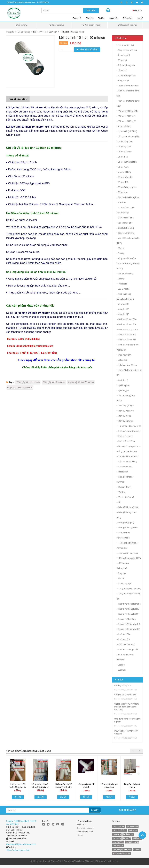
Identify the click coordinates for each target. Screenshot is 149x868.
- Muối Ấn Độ (122, 380)
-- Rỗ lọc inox (122, 472)
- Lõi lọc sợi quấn (124, 147)
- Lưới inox (121, 670)
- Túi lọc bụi (122, 60)
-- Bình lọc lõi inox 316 (126, 340)
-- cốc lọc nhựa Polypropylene (123, 535)
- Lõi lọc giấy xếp (124, 152)
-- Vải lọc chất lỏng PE (126, 121)
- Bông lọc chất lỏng (126, 233)
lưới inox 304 (118, 846)
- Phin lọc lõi (122, 284)
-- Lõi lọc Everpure (125, 436)
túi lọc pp (117, 838)
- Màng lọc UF (123, 314)
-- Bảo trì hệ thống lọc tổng (129, 604)
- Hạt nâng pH (123, 390)
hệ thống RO (128, 834)
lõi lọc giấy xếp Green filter (54, 382)
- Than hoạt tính (124, 355)
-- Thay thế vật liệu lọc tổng (129, 589)
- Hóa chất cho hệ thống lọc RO (129, 373)
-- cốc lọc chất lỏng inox (127, 553)
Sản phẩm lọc (123, 213)
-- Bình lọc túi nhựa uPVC (128, 329)
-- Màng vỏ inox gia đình (127, 528)
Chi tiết (18, 797)
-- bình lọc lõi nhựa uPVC (128, 345)
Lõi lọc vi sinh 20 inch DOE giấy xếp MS (18, 787)
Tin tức (101, 18)
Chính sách (128, 18)
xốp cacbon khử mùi (122, 854)
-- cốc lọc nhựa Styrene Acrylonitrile (127, 545)
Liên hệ (140, 18)
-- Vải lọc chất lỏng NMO (127, 111)
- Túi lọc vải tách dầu (126, 208)
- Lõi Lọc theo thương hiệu (128, 136)
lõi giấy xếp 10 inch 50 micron (81, 382)
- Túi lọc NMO (123, 182)
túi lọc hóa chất (132, 842)
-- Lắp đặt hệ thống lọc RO (128, 624)
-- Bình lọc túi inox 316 (127, 324)
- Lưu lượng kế (123, 289)
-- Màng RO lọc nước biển (128, 507)
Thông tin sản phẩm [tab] (18, 99)
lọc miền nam (132, 827)
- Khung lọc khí (123, 55)
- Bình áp (121, 253)
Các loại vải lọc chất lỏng (125, 695)
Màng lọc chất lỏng (125, 299)
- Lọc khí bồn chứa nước (127, 86)
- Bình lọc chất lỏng (125, 228)
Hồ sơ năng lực (57, 25)
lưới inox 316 (118, 842)
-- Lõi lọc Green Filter (126, 441)
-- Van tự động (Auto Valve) (126, 398)
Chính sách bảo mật (127, 25)
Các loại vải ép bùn (123, 686)
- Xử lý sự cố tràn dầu (126, 258)
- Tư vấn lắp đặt (124, 584)
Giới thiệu (90, 18)
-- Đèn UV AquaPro (125, 411)
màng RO (117, 834)
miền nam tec (119, 827)
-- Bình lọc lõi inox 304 (126, 335)
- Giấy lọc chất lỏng (125, 218)
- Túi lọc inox (122, 192)
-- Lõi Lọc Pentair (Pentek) (128, 431)
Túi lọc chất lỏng (124, 172)
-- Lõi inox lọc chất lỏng (127, 462)
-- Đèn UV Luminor (125, 421)
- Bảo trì (120, 578)
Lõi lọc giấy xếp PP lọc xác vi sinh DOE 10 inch (63, 787)
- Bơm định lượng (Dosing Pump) (128, 266)
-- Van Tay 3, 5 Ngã (125, 406)
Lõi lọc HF (137, 838)
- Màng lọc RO (123, 309)
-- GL (119, 502)
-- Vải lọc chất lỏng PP (126, 116)
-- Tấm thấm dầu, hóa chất (129, 426)
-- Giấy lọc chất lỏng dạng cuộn (128, 103)
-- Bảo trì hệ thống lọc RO (128, 609)
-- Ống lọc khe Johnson (127, 451)
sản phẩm (137, 11)
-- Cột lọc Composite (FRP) (129, 558)
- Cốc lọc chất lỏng (125, 274)
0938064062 (44, 2)
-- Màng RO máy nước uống (127, 515)
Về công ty (21, 25)
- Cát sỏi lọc (122, 360)
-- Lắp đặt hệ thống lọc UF (128, 629)
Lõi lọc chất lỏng (124, 126)
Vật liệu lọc (121, 350)
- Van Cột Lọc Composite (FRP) (128, 241)
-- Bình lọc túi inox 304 (127, 319)
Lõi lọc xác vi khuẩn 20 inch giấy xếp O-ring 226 (41, 787)
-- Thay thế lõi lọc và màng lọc (128, 596)
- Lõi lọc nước (123, 167)
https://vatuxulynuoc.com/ (18, 850)
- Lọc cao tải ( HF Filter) (127, 131)
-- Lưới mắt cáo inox (126, 644)
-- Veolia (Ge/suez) (125, 497)
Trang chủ (77, 18)
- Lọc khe (121, 665)
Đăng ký (95, 810)
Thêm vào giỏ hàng (87, 50)
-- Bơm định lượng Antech (128, 446)
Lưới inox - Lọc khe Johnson (125, 657)
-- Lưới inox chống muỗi (127, 650)
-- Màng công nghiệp (126, 523)
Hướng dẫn (113, 18)
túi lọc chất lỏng (120, 830)
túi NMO (137, 850)
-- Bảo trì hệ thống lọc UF (128, 614)
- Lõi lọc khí (121, 70)
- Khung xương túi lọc (126, 75)
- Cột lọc (120, 279)
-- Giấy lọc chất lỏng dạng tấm (128, 93)
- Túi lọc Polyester (125, 177)
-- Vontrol (121, 492)
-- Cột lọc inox (123, 563)
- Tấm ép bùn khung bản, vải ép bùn (128, 200)
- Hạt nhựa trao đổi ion (127, 365)
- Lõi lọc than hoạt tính (127, 162)
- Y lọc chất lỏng (124, 294)
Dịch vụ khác (122, 568)
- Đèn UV (120, 248)
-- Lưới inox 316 (124, 639)
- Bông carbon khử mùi (127, 50)
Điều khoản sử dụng (92, 25)
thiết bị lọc (133, 830)
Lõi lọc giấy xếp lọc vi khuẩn (28, 382)
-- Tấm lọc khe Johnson (127, 456)
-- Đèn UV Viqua (124, 416)
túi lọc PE (127, 838)
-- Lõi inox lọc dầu (124, 467)
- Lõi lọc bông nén (124, 142)
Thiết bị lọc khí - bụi (125, 45)
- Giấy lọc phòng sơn (126, 65)
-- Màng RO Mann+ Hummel (125, 479)
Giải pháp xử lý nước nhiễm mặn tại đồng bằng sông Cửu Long (127, 707)
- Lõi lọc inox (122, 157)
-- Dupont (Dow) (124, 487)
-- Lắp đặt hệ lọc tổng (126, 619)
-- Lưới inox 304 (124, 634)
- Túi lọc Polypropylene (127, 187)
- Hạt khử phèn (123, 385)
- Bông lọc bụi (123, 81)
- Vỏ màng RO (123, 304)
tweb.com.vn (113, 861)
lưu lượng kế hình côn (122, 850)
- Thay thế (121, 573)
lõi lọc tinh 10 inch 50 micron (20, 388)
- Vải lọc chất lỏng (125, 223)
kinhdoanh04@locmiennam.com (23, 2)
